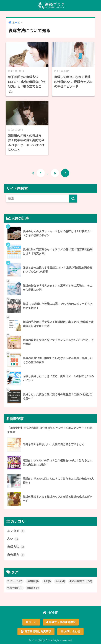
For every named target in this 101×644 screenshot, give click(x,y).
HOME (50, 613)
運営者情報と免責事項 (36, 631)
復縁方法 (16, 547)
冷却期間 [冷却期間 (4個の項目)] (33, 581)
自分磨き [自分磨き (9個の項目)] (33, 588)
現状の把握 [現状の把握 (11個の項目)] (15, 588)
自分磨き (16, 555)
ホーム (31, 622)
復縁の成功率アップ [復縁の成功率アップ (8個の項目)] (81, 581)
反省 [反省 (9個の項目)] (47, 581)
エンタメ (16, 531)
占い (13, 539)
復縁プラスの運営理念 (61, 622)
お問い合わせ (70, 631)
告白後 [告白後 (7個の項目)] (60, 581)
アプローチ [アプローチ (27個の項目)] (15, 581)
